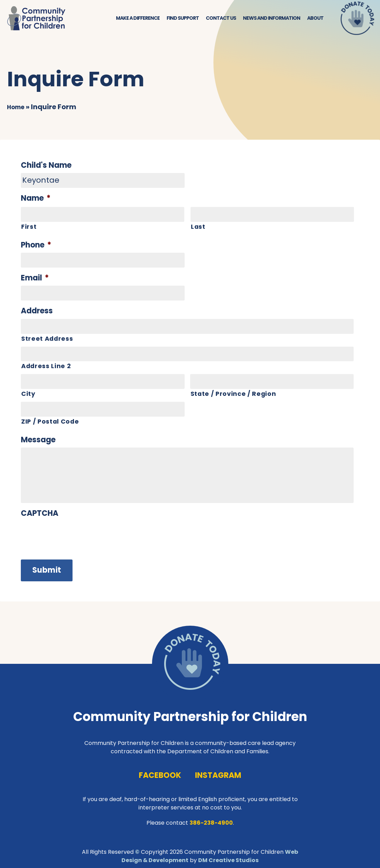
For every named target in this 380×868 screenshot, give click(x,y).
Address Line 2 (46, 366)
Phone (36, 245)
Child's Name (46, 165)
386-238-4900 (211, 819)
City (28, 393)
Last (198, 226)
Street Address (47, 338)
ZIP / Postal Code (51, 421)
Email (35, 278)
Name (36, 198)
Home (17, 106)
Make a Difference (138, 17)
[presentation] (74, 608)
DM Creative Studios (228, 857)
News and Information (272, 17)
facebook (160, 772)
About (315, 17)
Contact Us (221, 17)
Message (38, 440)
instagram (218, 772)
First (29, 226)
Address (37, 311)
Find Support (183, 17)
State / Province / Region (234, 393)
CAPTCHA (40, 514)
